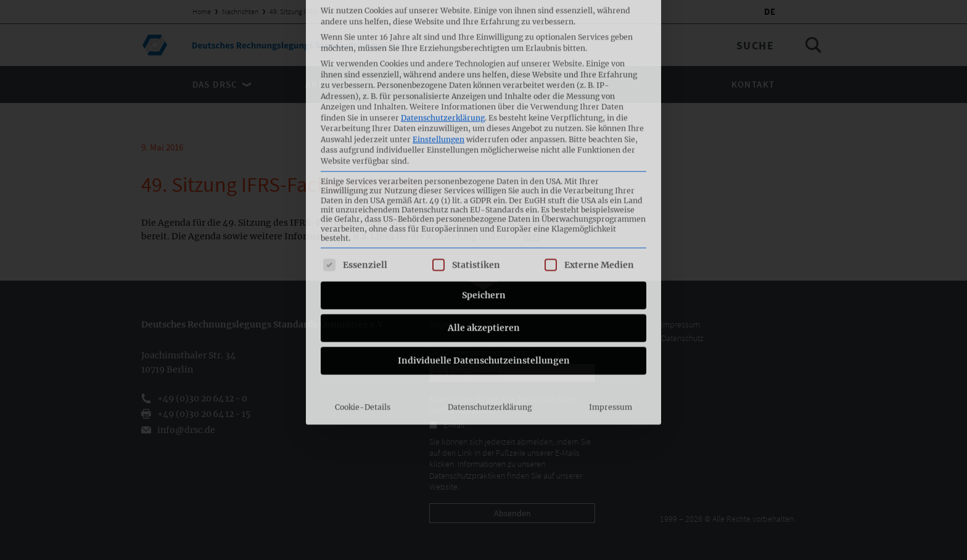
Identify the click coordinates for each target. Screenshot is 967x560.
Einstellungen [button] (438, 16)
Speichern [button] (484, 172)
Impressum (611, 284)
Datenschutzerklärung (490, 284)
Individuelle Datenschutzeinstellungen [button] (484, 237)
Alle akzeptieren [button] (484, 205)
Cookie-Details (363, 284)
